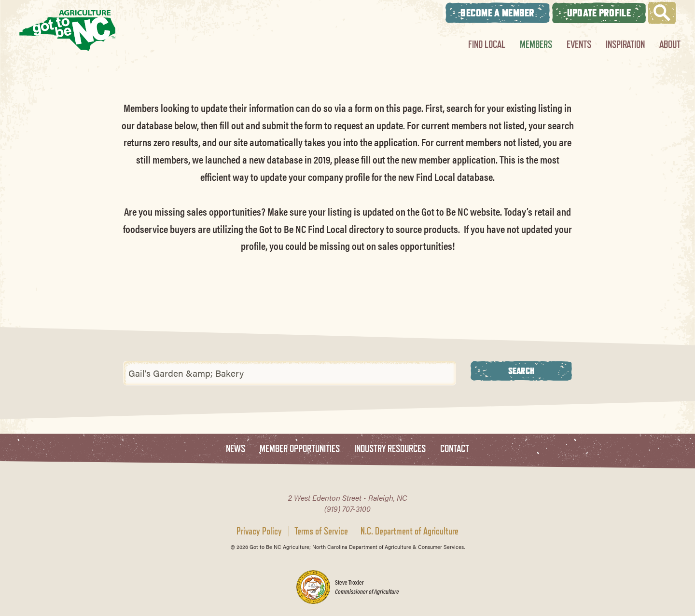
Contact (455, 449)
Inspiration (625, 44)
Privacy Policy (259, 531)
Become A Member (498, 13)
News (236, 449)
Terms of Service (321, 531)
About (670, 44)
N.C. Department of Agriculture (410, 531)
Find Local (487, 44)
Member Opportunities (300, 449)
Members (536, 44)
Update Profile (599, 13)
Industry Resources (390, 449)
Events (579, 44)
